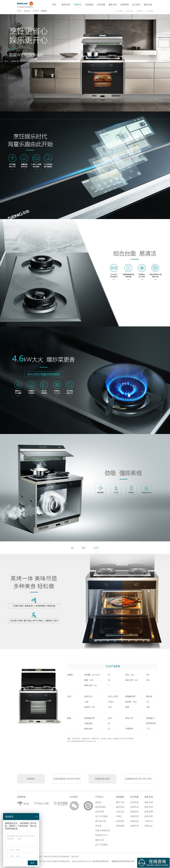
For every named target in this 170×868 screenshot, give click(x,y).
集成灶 (27, 11)
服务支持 (113, 5)
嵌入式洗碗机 (102, 815)
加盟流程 (134, 820)
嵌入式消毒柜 (102, 843)
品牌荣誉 (120, 820)
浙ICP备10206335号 (100, 860)
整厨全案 (66, 5)
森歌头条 (148, 5)
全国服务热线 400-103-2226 (138, 779)
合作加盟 (101, 5)
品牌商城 (124, 5)
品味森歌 (89, 5)
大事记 (119, 815)
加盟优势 (134, 815)
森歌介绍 (120, 801)
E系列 (36, 11)
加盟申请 (134, 824)
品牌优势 (134, 801)
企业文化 (120, 810)
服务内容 (149, 801)
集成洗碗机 (101, 805)
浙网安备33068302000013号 (123, 860)
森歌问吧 (149, 815)
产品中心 (77, 5)
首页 (54, 5)
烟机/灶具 (100, 838)
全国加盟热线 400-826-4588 (67, 779)
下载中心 (149, 820)
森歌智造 (120, 805)
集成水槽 (99, 810)
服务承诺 (149, 805)
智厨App (149, 824)
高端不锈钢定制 (103, 829)
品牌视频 (120, 824)
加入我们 (136, 5)
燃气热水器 (101, 820)
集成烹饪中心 (102, 834)
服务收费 (149, 810)
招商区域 (134, 805)
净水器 (98, 824)
